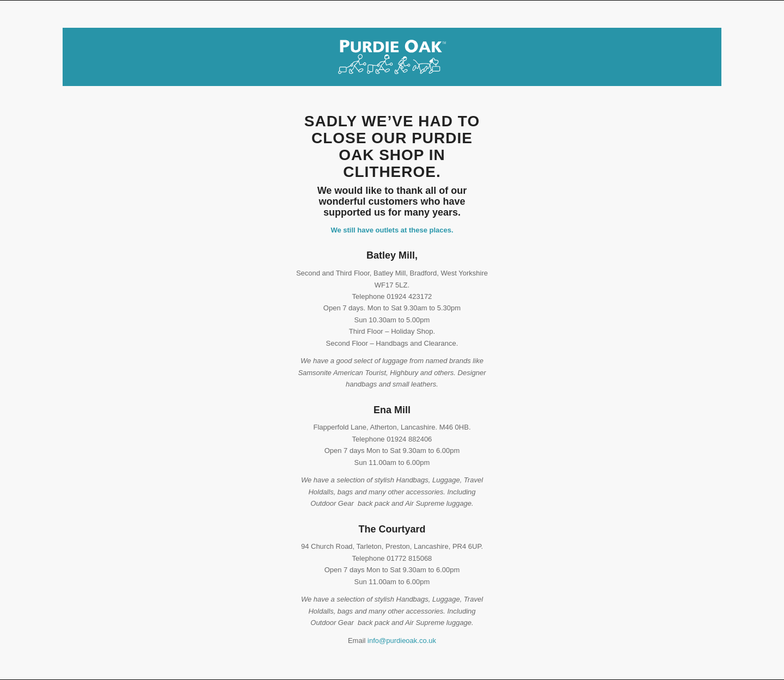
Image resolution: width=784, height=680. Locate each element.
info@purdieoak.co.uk (402, 641)
